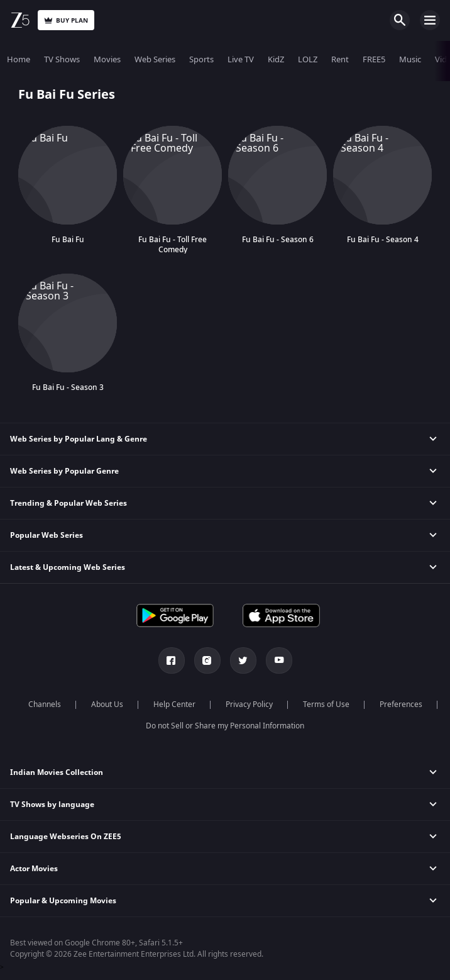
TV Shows (62, 59)
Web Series (155, 59)
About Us (107, 704)
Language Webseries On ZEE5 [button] (66, 837)
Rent (340, 59)
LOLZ (308, 59)
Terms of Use (326, 704)
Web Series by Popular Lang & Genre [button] (79, 439)
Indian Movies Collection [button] (57, 772)
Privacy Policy (249, 704)
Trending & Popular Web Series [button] (69, 503)
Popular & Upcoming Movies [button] (63, 901)
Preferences (401, 704)
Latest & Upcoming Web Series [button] (68, 567)
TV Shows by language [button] (52, 805)
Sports (201, 59)
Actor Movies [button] (34, 869)
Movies (107, 59)
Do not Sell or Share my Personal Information (225, 726)
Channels (45, 704)
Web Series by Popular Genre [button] (64, 471)
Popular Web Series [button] (47, 535)
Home (19, 59)
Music (410, 59)
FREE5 (374, 59)
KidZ (276, 59)
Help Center (174, 704)
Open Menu (430, 20)
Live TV (241, 59)
